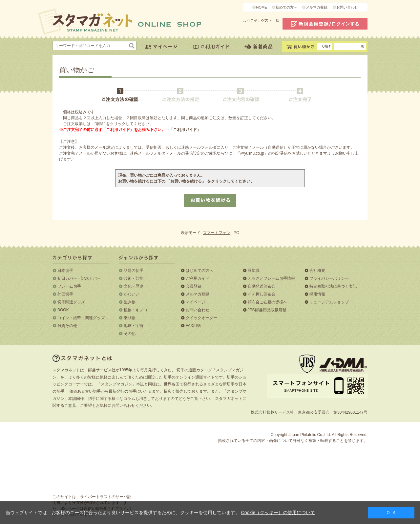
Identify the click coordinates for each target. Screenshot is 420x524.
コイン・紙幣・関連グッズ (81, 318)
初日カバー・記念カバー (79, 278)
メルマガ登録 (317, 7)
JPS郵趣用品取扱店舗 (267, 310)
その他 (130, 334)
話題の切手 (134, 271)
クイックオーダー (201, 318)
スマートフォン (217, 233)
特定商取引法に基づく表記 (333, 286)
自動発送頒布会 (262, 286)
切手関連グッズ (71, 302)
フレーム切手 (69, 286)
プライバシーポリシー (329, 278)
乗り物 (130, 318)
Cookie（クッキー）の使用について (278, 513)
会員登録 (194, 286)
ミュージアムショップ (329, 302)
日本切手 (65, 271)
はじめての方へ (199, 271)
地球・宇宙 (134, 326)
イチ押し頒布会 (262, 294)
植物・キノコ (136, 310)
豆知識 (254, 271)
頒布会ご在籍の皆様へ (267, 302)
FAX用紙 (193, 326)
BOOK (63, 310)
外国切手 (65, 294)
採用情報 (317, 294)
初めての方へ (286, 7)
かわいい (132, 294)
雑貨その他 (67, 326)
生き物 (130, 302)
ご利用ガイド (198, 278)
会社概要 (317, 271)
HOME (261, 7)
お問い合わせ (347, 7)
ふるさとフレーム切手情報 (271, 278)
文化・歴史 (134, 286)
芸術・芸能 (134, 278)
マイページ (196, 302)
